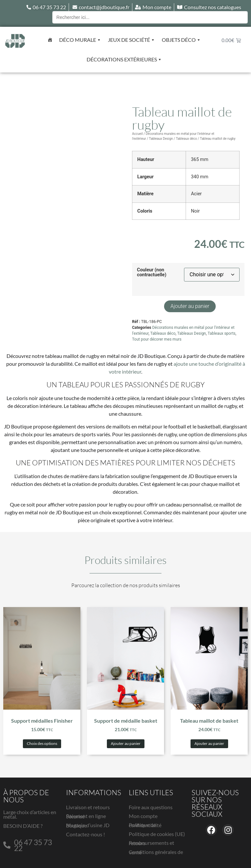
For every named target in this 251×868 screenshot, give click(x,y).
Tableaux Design (161, 139)
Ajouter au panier (190, 306)
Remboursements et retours (151, 843)
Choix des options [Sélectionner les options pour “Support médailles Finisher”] (42, 743)
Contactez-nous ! (85, 834)
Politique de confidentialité (145, 825)
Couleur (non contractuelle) (152, 273)
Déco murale (80, 40)
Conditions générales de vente (156, 852)
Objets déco (181, 40)
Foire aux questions (151, 807)
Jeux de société (132, 40)
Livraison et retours (88, 807)
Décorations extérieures (124, 59)
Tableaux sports (221, 333)
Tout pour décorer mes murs (157, 339)
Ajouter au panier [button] (126, 743)
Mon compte (143, 816)
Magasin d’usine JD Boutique (88, 825)
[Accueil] (50, 40)
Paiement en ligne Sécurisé (86, 816)
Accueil (137, 134)
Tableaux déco (186, 139)
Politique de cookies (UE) (157, 834)
